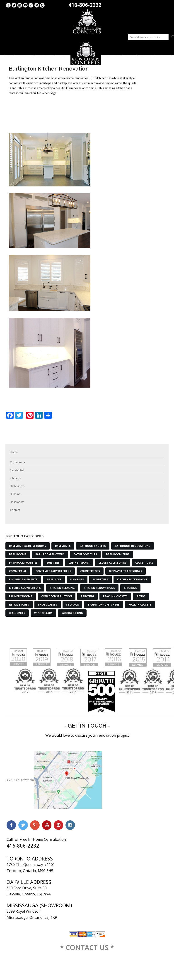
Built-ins (129, 55)
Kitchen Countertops (25, 588)
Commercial (24, 55)
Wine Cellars (43, 613)
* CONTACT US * (87, 947)
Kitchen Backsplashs (132, 579)
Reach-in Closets (115, 596)
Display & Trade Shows (126, 571)
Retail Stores (19, 605)
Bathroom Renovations (133, 546)
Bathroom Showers (50, 554)
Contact (163, 55)
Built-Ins (53, 563)
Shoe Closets (48, 605)
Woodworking (72, 613)
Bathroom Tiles (85, 554)
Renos (141, 596)
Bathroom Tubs (118, 554)
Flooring (77, 579)
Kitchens (62, 55)
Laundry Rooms (21, 596)
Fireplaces (54, 579)
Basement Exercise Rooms (28, 546)
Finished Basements (23, 579)
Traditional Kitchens (104, 605)
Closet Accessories (112, 563)
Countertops (90, 571)
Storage (72, 605)
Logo (86, 53)
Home (8, 55)
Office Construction (57, 596)
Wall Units (17, 613)
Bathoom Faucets (93, 546)
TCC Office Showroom (54, 780)
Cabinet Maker (79, 563)
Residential (44, 55)
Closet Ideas (144, 563)
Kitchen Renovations (99, 588)
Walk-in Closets (140, 605)
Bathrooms (111, 55)
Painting (87, 596)
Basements (146, 55)
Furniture (100, 579)
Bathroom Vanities (23, 563)
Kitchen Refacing (62, 588)
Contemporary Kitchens (53, 571)
